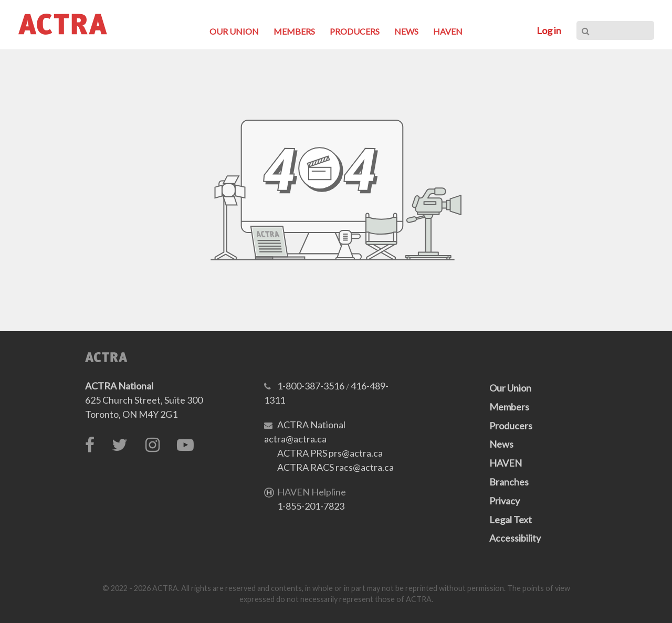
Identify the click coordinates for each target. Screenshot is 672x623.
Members (509, 407)
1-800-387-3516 (311, 386)
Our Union (510, 388)
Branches (509, 482)
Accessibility (515, 538)
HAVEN (506, 463)
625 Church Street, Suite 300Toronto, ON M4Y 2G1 (144, 400)
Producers (511, 426)
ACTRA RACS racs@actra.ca (335, 467)
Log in (549, 30)
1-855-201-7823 (311, 506)
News (501, 444)
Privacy (505, 501)
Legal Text (511, 520)
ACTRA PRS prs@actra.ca (330, 453)
